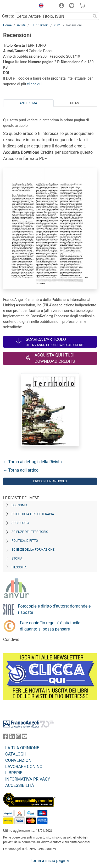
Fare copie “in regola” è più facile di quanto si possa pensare (50, 626)
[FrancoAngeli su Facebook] (6, 737)
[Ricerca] (95, 16)
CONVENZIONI (19, 760)
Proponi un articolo (50, 481)
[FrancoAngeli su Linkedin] (12, 737)
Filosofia (19, 567)
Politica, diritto (25, 541)
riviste (21, 25)
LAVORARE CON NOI (24, 767)
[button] (40, 6)
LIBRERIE (14, 773)
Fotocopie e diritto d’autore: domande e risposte (54, 609)
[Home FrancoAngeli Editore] (18, 6)
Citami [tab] (75, 103)
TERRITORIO (40, 25)
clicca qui (35, 84)
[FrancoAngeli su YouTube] (25, 737)
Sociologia (20, 523)
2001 (57, 25)
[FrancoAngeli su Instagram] (18, 737)
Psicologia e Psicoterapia (33, 514)
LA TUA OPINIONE (22, 748)
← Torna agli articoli (22, 470)
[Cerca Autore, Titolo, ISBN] (53, 16)
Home (7, 25)
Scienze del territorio (30, 532)
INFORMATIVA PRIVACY (28, 779)
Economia (20, 505)
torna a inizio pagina (50, 861)
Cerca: (8, 16)
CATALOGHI (16, 754)
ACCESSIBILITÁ (20, 785)
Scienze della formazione (33, 550)
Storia (17, 558)
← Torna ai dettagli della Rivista (32, 462)
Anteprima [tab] (28, 103)
